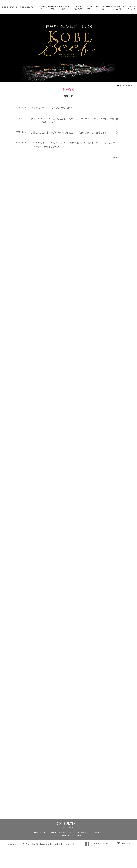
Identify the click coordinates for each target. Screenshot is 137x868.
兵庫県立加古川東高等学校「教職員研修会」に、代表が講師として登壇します (69, 132)
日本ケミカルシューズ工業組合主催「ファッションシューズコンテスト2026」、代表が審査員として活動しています (75, 120)
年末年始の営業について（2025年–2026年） (53, 108)
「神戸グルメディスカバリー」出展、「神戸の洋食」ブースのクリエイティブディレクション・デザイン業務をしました (75, 145)
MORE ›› (117, 158)
